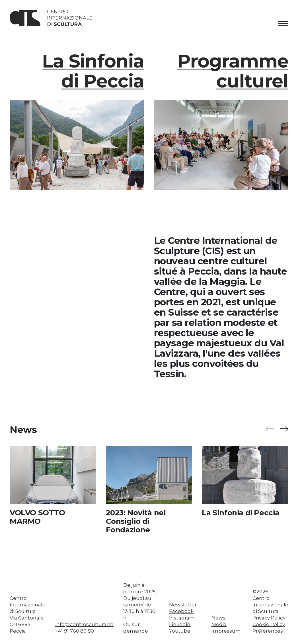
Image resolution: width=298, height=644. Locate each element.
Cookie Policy (269, 624)
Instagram (182, 618)
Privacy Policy (269, 618)
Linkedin (180, 624)
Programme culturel (233, 71)
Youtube (180, 631)
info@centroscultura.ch (84, 624)
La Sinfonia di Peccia (93, 71)
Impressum (226, 631)
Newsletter (183, 605)
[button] (284, 429)
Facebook (181, 611)
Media (219, 624)
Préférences (268, 631)
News (218, 618)
